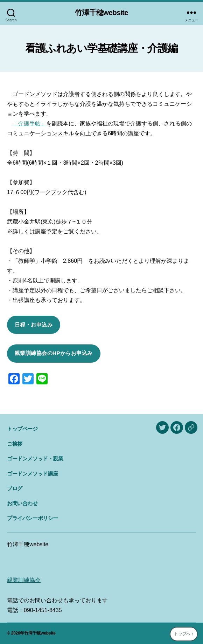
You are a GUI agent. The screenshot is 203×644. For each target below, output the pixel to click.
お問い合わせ (22, 503)
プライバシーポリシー (33, 518)
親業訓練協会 (24, 580)
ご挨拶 (15, 444)
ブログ (15, 488)
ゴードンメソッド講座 (33, 474)
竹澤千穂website (101, 12)
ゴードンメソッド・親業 (35, 458)
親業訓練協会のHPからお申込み (54, 353)
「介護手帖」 (29, 124)
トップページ (22, 429)
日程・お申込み (34, 325)
